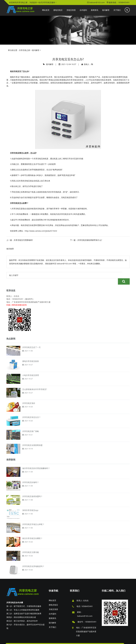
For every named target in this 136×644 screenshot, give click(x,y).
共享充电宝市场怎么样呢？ (33, 518)
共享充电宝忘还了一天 (31, 341)
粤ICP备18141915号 (121, 640)
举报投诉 (13, 640)
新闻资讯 (52, 612)
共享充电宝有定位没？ (31, 411)
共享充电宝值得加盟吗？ (32, 490)
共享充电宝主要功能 (31, 546)
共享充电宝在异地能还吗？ (33, 560)
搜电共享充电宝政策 (31, 355)
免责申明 (21, 640)
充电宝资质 (53, 603)
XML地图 (100, 640)
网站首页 (52, 594)
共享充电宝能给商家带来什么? (90, 240)
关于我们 (52, 621)
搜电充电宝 (53, 599)
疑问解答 (36, 50)
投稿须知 (48, 640)
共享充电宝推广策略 (31, 425)
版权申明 (30, 640)
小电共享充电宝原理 (31, 369)
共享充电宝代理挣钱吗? (23, 240)
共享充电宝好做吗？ (31, 476)
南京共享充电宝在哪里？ (32, 532)
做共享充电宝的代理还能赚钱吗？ (36, 462)
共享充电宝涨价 (29, 397)
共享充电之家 (25, 50)
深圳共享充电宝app (30, 504)
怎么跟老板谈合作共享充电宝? (35, 383)
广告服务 (39, 640)
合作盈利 (52, 607)
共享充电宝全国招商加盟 (32, 439)
